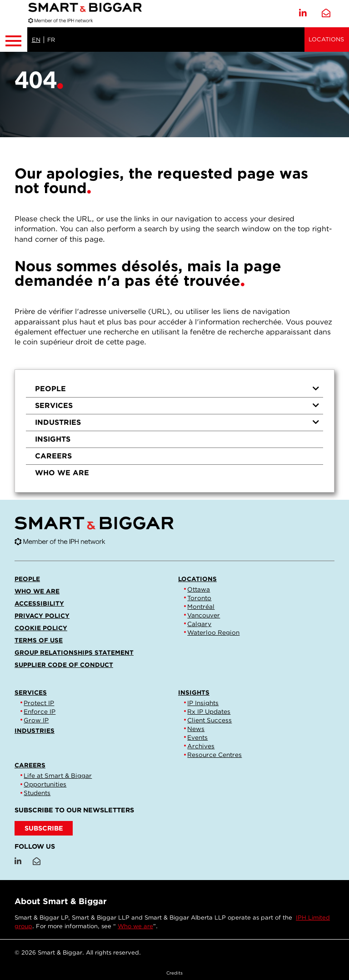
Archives (201, 746)
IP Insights (203, 703)
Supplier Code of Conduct (64, 665)
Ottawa (199, 589)
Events (197, 737)
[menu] (174, 431)
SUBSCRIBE (44, 828)
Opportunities (45, 784)
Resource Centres (214, 755)
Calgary (199, 624)
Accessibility (39, 603)
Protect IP (39, 703)
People (177, 389)
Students (37, 793)
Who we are (62, 473)
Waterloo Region (213, 632)
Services (177, 405)
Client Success (209, 720)
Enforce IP (40, 711)
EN (36, 40)
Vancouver (204, 615)
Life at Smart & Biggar (58, 776)
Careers (53, 456)
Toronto (199, 598)
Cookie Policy (41, 628)
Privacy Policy (42, 616)
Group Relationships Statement (74, 652)
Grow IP (36, 720)
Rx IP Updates (209, 711)
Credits (174, 973)
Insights (53, 439)
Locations (326, 39)
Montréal (201, 607)
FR (51, 40)
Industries (177, 422)
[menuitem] (174, 389)
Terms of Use (39, 640)
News (196, 729)
